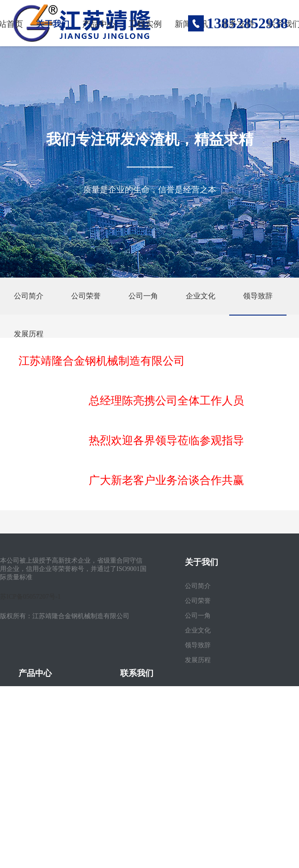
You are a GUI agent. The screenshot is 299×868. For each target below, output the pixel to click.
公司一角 (143, 296)
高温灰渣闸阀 (38, 756)
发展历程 (29, 334)
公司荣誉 (86, 296)
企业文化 (201, 296)
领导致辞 (258, 296)
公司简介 (29, 296)
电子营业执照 (140, 771)
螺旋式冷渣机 (38, 741)
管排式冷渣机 (38, 727)
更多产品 (31, 771)
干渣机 (28, 712)
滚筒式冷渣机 (38, 697)
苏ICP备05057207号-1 (30, 597)
